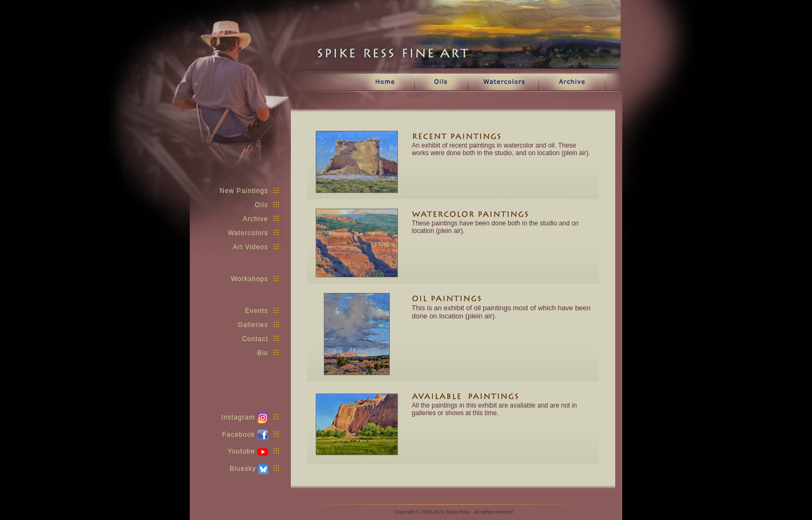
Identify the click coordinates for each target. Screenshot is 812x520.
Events (262, 311)
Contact (261, 339)
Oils (267, 205)
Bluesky (254, 469)
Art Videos (256, 247)
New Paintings (249, 191)
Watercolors (253, 233)
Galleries (258, 325)
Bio (268, 353)
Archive (261, 219)
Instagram (250, 417)
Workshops (255, 279)
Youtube (253, 451)
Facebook (251, 435)
